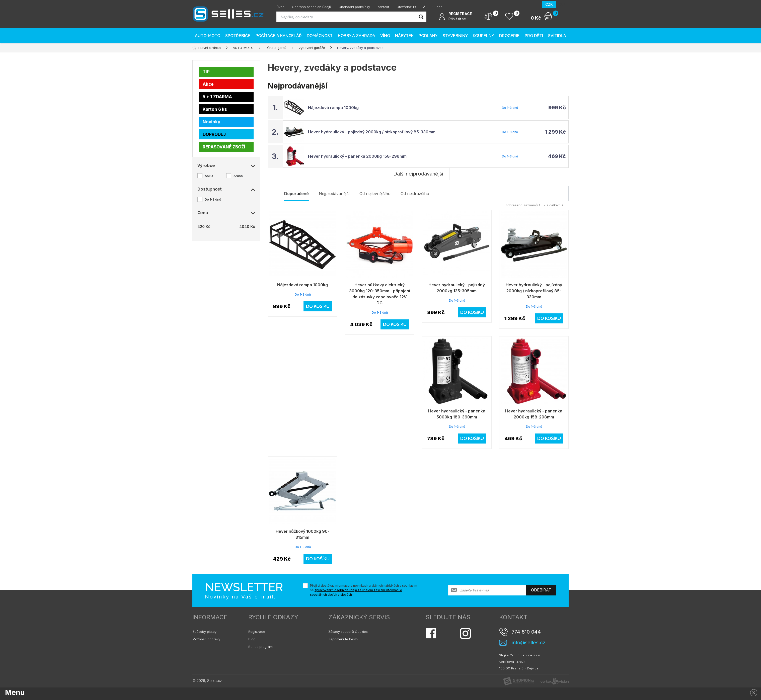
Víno (385, 36)
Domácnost (320, 36)
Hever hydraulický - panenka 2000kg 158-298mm (357, 156)
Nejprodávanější (334, 194)
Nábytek (404, 36)
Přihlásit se (457, 19)
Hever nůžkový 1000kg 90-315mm (302, 534)
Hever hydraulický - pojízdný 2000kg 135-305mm (457, 288)
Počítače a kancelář (279, 36)
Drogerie (509, 36)
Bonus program (260, 647)
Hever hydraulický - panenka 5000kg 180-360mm (457, 414)
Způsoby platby (204, 632)
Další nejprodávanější (418, 174)
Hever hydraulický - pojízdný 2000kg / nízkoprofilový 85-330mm (372, 132)
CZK (549, 4)
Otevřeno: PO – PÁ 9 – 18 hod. (420, 7)
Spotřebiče (238, 36)
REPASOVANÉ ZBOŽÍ (224, 147)
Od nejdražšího (415, 194)
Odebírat (541, 590)
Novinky (211, 122)
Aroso (238, 176)
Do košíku (318, 306)
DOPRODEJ (214, 134)
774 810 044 (526, 632)
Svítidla (557, 36)
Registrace (257, 632)
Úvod (280, 7)
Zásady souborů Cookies (348, 632)
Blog (252, 639)
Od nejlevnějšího (375, 194)
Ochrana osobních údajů (312, 7)
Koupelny (483, 36)
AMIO (209, 176)
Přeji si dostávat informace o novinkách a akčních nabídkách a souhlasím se (364, 590)
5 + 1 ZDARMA (217, 97)
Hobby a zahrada (357, 36)
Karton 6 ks (215, 109)
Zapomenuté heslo (343, 639)
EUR (562, 4)
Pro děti (534, 36)
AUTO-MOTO (208, 36)
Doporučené (296, 194)
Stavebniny (455, 36)
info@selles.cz (528, 643)
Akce (208, 84)
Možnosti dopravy (206, 639)
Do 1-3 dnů (213, 199)
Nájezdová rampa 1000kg (333, 108)
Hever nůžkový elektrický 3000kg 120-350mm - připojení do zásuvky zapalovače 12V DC (380, 294)
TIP (206, 72)
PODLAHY (428, 36)
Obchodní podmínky (354, 7)
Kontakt (383, 7)
